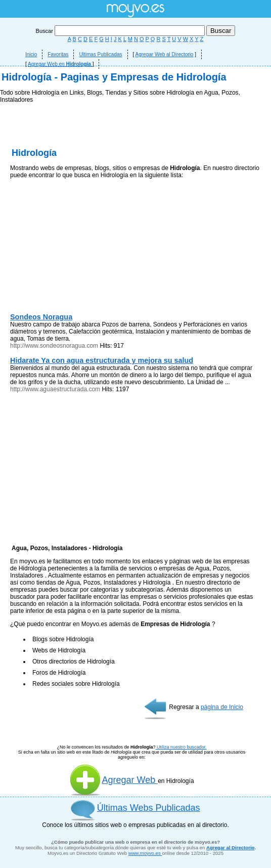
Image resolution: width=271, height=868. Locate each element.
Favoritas (58, 54)
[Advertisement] (135, 172)
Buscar (121, 31)
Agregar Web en (60, 64)
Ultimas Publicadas (100, 54)
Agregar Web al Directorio (165, 54)
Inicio (31, 54)
